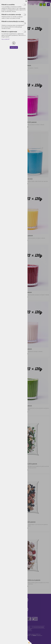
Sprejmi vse (14, 47)
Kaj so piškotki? (6, 39)
